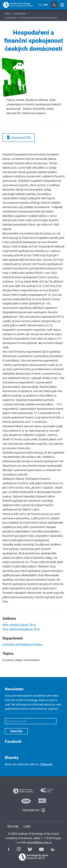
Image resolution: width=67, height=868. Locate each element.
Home (8, 13)
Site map (13, 826)
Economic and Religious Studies (22, 644)
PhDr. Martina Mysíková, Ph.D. (21, 629)
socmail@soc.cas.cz (39, 842)
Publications (20, 13)
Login (27, 826)
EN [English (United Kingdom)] (46, 5)
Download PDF (21, 138)
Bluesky (48, 764)
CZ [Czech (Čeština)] (40, 5)
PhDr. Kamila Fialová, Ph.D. (19, 625)
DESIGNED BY (33, 810)
